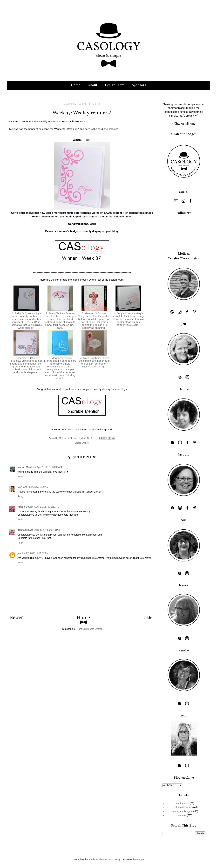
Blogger (140, 859)
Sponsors (139, 85)
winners (86, 443)
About (93, 85)
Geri (89, 140)
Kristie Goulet (25, 507)
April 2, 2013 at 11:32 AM (35, 553)
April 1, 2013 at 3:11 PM (47, 507)
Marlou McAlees (27, 467)
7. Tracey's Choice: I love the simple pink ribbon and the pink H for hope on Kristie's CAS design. (94, 362)
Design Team (115, 85)
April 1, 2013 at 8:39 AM (49, 467)
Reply (21, 476)
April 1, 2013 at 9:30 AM (36, 487)
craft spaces (183, 803)
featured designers (183, 807)
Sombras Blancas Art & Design (105, 859)
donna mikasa (25, 530)
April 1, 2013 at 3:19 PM (47, 530)
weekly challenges (182, 811)
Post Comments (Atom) (89, 629)
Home (76, 85)
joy (19, 553)
